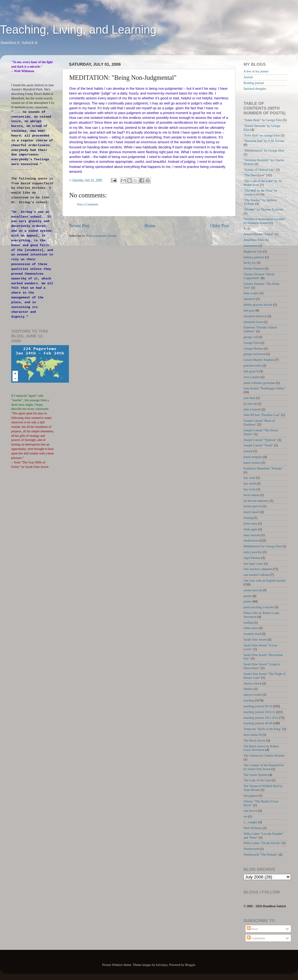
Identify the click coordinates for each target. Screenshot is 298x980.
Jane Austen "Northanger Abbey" (265, 388)
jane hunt (249, 398)
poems (248, 596)
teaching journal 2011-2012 (261, 718)
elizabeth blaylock (255, 316)
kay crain (249, 478)
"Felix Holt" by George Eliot (262, 135)
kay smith (250, 483)
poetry (248, 601)
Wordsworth (251, 849)
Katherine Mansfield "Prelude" (263, 468)
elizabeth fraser (253, 322)
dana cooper (251, 293)
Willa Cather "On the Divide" (262, 843)
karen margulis (253, 457)
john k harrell (252, 409)
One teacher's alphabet (258, 569)
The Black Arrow (255, 740)
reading (248, 623)
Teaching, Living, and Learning (78, 30)
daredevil (249, 299)
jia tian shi (250, 404)
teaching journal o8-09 (258, 723)
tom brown (250, 811)
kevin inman (251, 495)
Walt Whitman (253, 828)
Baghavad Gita (253, 251)
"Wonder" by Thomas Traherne (263, 209)
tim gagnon (251, 796)
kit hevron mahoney (256, 501)
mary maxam (252, 535)
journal (248, 451)
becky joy (250, 263)
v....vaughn (250, 822)
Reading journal (254, 83)
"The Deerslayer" (255, 175)
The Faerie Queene (256, 775)
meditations (251, 540)
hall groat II (251, 371)
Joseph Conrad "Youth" (258, 445)
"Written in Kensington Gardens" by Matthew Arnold (265, 221)
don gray (249, 310)
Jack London (252, 377)
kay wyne (250, 489)
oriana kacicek (253, 590)
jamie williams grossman (259, 383)
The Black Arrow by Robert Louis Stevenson (261, 748)
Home (150, 226)
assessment (251, 246)
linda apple (251, 529)
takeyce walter (253, 695)
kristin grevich (253, 506)
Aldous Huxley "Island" (259, 234)
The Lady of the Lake (257, 780)
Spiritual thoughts (255, 89)
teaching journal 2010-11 (259, 712)
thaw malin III (253, 735)
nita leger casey (253, 564)
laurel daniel (251, 512)
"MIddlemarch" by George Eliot (264, 150)
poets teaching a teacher (259, 607)
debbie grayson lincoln (258, 305)
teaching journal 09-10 (258, 706)
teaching (249, 700)
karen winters (252, 463)
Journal (248, 77)
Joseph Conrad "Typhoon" (260, 440)
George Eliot (252, 343)
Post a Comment (88, 204)
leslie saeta (250, 523)
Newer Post (79, 226)
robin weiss (251, 628)
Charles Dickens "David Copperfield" (259, 276)
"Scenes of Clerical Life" (259, 170)
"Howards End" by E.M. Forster (264, 141)
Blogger (190, 965)
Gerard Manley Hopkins (259, 360)
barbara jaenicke (254, 257)
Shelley (248, 689)
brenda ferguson (254, 268)
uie (245, 816)
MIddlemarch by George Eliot (263, 546)
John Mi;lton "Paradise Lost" (262, 415)
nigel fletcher (252, 558)
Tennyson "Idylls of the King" (263, 729)
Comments (256, 938)
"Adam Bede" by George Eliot (263, 120)
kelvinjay (162, 965)
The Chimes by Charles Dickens (264, 756)
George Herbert (253, 349)
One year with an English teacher (265, 581)
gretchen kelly (252, 365)
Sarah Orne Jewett (255, 639)
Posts (252, 929)
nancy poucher (253, 552)
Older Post (220, 226)
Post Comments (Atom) (101, 236)
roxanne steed (252, 634)
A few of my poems (256, 71)
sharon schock (252, 683)
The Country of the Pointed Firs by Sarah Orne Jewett (264, 767)
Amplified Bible (254, 240)
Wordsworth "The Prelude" (261, 855)
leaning (248, 518)
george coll (251, 337)
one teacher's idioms (256, 575)
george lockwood (254, 354)
